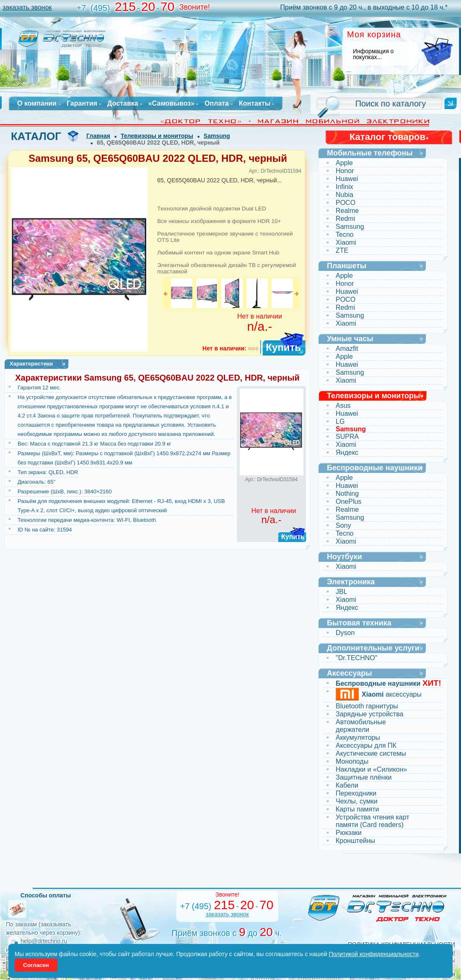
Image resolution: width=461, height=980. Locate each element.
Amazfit (347, 349)
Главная (98, 136)
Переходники (356, 793)
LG (340, 421)
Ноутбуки (344, 557)
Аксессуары (350, 673)
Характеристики (31, 364)
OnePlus (348, 502)
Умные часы (350, 339)
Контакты (255, 104)
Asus (343, 406)
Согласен (36, 965)
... (349, 70)
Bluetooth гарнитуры (367, 706)
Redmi (345, 219)
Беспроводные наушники (375, 468)
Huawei (347, 179)
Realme (347, 211)
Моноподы (352, 761)
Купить (283, 347)
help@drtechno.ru (44, 941)
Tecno (345, 235)
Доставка (123, 104)
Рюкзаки (349, 833)
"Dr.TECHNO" (356, 658)
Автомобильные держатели (361, 726)
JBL (342, 592)
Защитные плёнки (364, 777)
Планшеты (347, 266)
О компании (37, 104)
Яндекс (347, 452)
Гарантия (82, 104)
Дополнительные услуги (373, 648)
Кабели (347, 785)
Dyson (345, 633)
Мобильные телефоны (370, 153)
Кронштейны (355, 841)
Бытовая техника (359, 623)
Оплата (217, 104)
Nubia (344, 195)
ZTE (342, 250)
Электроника (351, 582)
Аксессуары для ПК (366, 745)
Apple (344, 163)
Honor (345, 171)
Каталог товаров (387, 137)
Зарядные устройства (369, 714)
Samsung (217, 136)
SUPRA (347, 437)
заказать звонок (27, 7)
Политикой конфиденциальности (374, 954)
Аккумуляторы (358, 738)
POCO (346, 203)
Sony (343, 525)
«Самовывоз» (171, 104)
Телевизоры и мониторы (157, 136)
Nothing (347, 494)
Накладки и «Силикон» (371, 769)
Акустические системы (371, 753)
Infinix (344, 187)
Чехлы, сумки (357, 801)
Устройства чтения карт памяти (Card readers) (373, 821)
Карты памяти (357, 809)
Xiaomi (346, 242)
